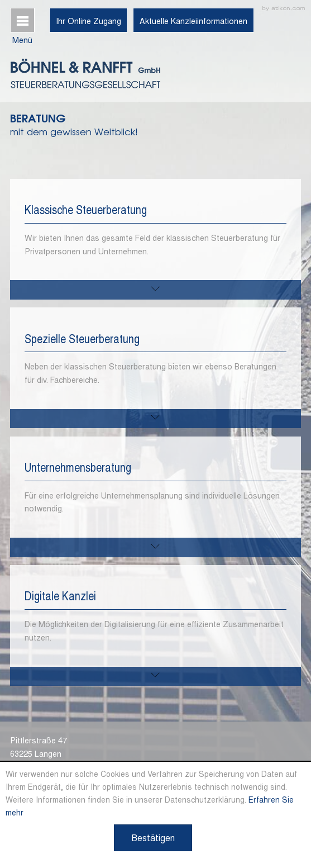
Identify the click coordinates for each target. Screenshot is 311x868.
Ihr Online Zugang (88, 21)
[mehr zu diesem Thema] (155, 290)
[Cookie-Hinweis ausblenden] (153, 838)
